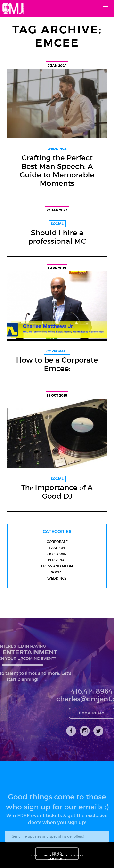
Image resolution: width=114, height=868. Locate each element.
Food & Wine (57, 554)
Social (57, 572)
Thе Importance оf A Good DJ (57, 492)
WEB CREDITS (57, 859)
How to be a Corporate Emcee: (57, 364)
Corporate (57, 542)
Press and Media (57, 566)
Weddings (57, 578)
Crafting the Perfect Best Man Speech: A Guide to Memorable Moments (57, 171)
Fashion (57, 548)
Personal (57, 560)
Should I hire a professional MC (57, 237)
